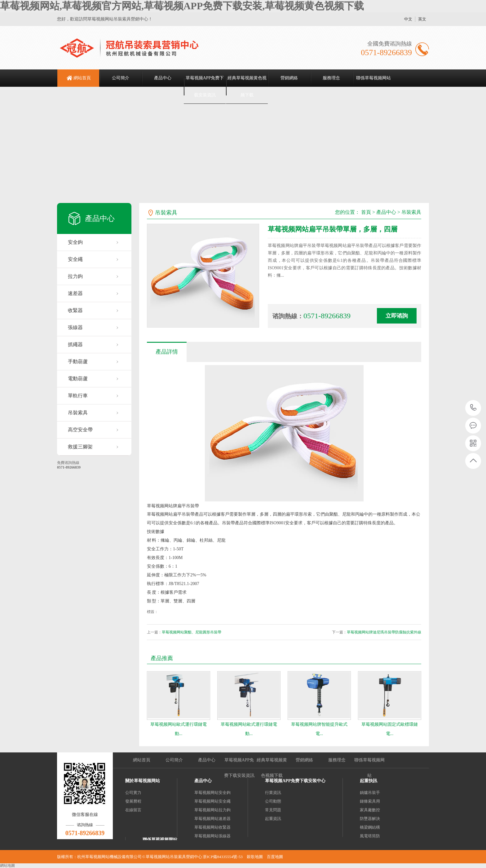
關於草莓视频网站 (143, 781)
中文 (408, 19)
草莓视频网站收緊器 (212, 827)
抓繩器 (75, 344)
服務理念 (331, 78)
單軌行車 (78, 396)
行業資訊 (273, 793)
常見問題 (273, 810)
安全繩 (75, 259)
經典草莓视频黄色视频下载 (247, 86)
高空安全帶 (80, 430)
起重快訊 (369, 781)
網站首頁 (82, 78)
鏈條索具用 (370, 801)
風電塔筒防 (370, 836)
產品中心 (163, 78)
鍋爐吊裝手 (370, 793)
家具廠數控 (370, 810)
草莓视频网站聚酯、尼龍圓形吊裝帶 (192, 632)
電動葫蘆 (78, 379)
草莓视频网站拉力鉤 (212, 810)
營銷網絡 (289, 78)
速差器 (75, 293)
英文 (422, 19)
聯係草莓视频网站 (373, 78)
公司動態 (273, 801)
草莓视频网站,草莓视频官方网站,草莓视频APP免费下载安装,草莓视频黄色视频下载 (182, 6)
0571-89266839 (473, 408)
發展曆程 (133, 801)
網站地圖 (7, 866)
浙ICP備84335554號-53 (223, 857)
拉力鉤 (75, 276)
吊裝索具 (78, 413)
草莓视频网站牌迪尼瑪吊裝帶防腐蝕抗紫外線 (384, 632)
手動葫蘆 (78, 361)
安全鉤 (75, 242)
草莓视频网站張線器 (212, 836)
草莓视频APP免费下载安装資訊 (205, 86)
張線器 (75, 327)
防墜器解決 (370, 819)
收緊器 (75, 310)
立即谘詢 (397, 316)
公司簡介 (121, 78)
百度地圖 (275, 857)
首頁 (366, 212)
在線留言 (133, 810)
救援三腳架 (80, 447)
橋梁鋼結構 (370, 827)
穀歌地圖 (255, 857)
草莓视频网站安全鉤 (212, 793)
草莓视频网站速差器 (212, 819)
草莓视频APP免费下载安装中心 (295, 781)
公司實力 (133, 793)
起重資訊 (273, 819)
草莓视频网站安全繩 (212, 801)
